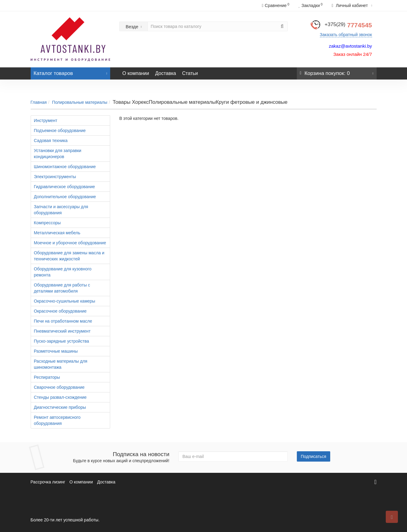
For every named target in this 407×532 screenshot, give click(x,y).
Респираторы (47, 377)
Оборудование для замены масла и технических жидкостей (69, 256)
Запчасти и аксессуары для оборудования (61, 210)
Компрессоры (47, 223)
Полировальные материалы (80, 102)
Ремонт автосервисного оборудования (57, 420)
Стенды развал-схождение (60, 397)
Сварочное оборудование (59, 387)
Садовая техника (51, 141)
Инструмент (46, 120)
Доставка (166, 73)
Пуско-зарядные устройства (62, 341)
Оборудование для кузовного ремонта (63, 272)
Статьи (190, 73)
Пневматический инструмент (62, 331)
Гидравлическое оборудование (64, 187)
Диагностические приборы (60, 407)
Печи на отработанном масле (63, 321)
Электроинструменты (55, 177)
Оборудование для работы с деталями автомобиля (62, 288)
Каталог (71, 72)
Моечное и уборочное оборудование (70, 243)
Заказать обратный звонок (346, 35)
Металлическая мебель (57, 233)
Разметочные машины (56, 351)
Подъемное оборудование (60, 130)
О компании (136, 73)
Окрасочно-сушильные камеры (65, 301)
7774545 (348, 25)
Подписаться (314, 456)
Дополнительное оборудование (65, 197)
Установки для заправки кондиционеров (58, 154)
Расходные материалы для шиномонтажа (61, 364)
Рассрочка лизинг (48, 482)
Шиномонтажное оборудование (65, 167)
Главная (39, 102)
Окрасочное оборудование (60, 311)
